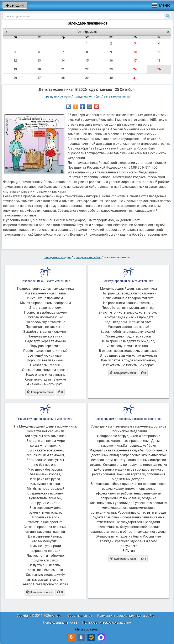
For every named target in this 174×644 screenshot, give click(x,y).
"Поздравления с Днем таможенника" (45, 281)
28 (63, 78)
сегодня (15, 5)
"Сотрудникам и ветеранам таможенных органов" (128, 419)
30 (111, 78)
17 (135, 61)
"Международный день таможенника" (128, 281)
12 (15, 61)
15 (87, 61)
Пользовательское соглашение (107, 622)
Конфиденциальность (60, 622)
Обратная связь (80, 616)
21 (63, 69)
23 (111, 69)
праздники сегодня (58, 96)
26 (15, 78)
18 (159, 61)
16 (111, 61)
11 (159, 52)
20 (39, 69)
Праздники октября (87, 96)
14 (63, 61)
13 (39, 61)
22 (87, 69)
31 (135, 78)
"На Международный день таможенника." (46, 419)
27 (39, 78)
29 (87, 78)
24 (135, 69)
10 (135, 52)
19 (15, 69)
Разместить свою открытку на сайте (126, 616)
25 (159, 69)
